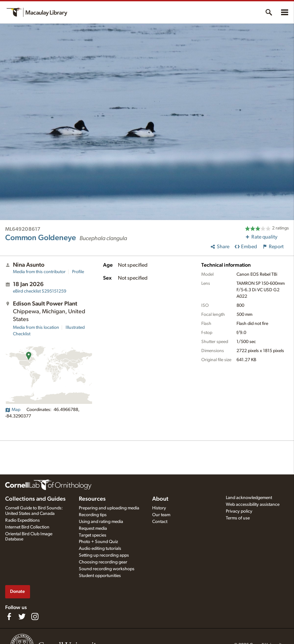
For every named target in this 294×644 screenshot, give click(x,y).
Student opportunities (100, 576)
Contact (160, 522)
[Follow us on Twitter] (22, 616)
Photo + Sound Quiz (98, 542)
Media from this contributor (39, 272)
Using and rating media (101, 522)
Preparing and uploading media (109, 508)
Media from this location (36, 328)
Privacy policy (239, 511)
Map (13, 410)
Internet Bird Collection (27, 527)
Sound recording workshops (107, 569)
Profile (78, 272)
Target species (93, 535)
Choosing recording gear (103, 562)
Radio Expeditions (22, 520)
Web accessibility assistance (253, 505)
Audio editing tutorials (100, 549)
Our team (161, 515)
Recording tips (93, 515)
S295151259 (40, 291)
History (159, 508)
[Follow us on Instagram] (35, 616)
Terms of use (238, 518)
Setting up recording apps (104, 555)
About (160, 499)
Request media (93, 528)
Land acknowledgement (249, 498)
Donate (17, 591)
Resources (92, 499)
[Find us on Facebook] (9, 616)
